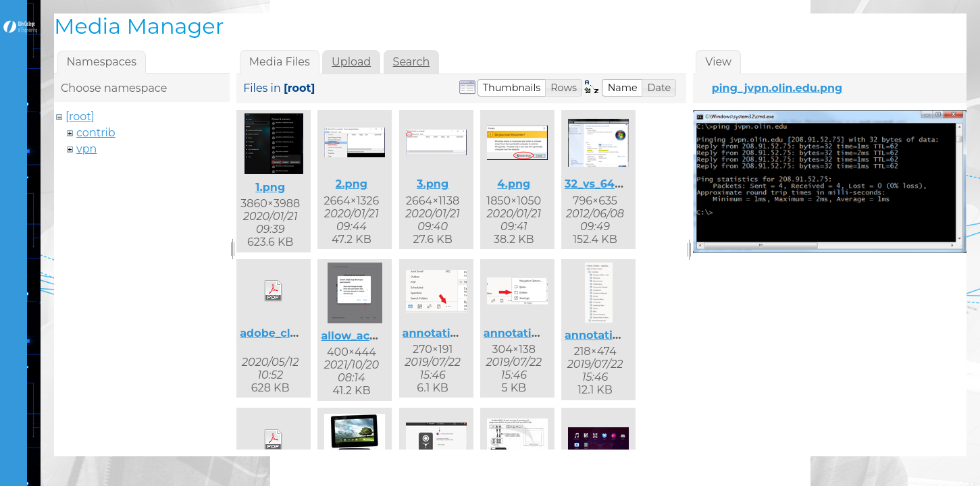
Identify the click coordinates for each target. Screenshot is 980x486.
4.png (514, 184)
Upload (351, 62)
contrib (96, 133)
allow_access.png (370, 336)
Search (412, 62)
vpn (86, 149)
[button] (512, 88)
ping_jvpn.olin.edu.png (777, 88)
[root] (80, 116)
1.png (270, 187)
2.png (352, 184)
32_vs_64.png (602, 184)
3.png (433, 184)
